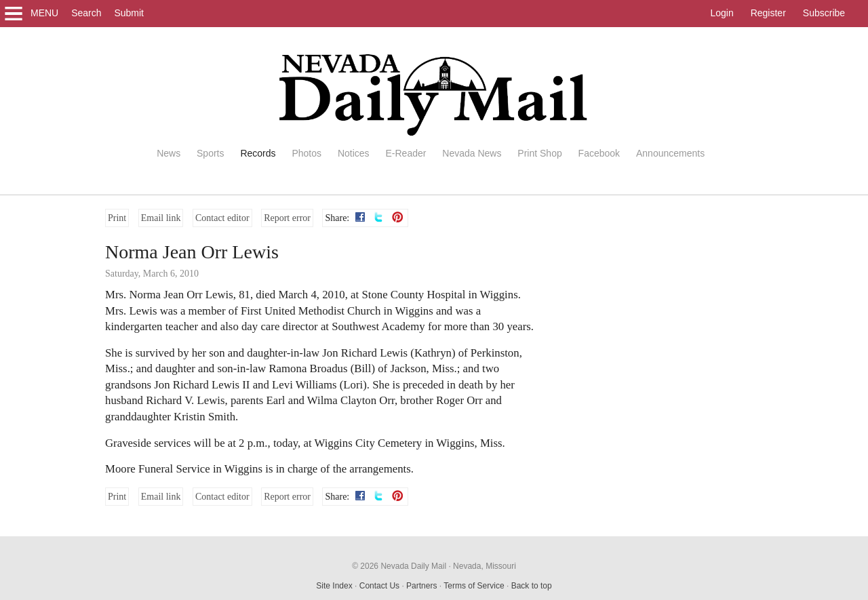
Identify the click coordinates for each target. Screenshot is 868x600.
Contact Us (379, 586)
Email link (161, 218)
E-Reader (406, 153)
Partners (421, 586)
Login (722, 13)
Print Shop (539, 153)
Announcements (670, 153)
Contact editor (222, 218)
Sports (210, 153)
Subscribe (824, 13)
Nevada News (472, 153)
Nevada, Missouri (485, 566)
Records (258, 153)
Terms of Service (474, 586)
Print (117, 218)
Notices (354, 153)
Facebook (599, 153)
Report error (287, 218)
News (169, 153)
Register (768, 13)
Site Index (334, 586)
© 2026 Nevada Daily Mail (399, 566)
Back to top (532, 586)
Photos (307, 153)
